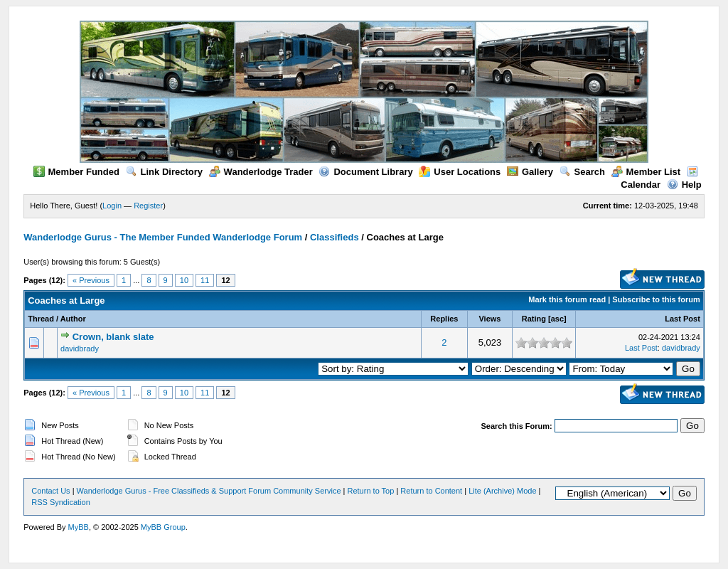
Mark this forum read (567, 299)
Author (73, 319)
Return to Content (431, 491)
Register (148, 206)
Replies (444, 319)
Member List (646, 172)
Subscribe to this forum (656, 299)
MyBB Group (163, 527)
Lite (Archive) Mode (502, 491)
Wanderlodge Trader (261, 172)
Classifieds (334, 237)
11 (205, 280)
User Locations (460, 172)
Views (489, 319)
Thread (41, 319)
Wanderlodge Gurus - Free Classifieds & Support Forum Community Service (209, 491)
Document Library (365, 172)
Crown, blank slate (113, 337)
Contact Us (50, 491)
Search (582, 172)
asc (557, 319)
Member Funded (76, 172)
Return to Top (371, 491)
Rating (534, 319)
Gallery (530, 172)
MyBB (79, 527)
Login (112, 206)
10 (184, 280)
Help (684, 185)
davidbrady (80, 349)
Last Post (682, 319)
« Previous (91, 280)
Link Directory (164, 172)
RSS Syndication (61, 502)
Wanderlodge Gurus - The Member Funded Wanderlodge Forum (163, 237)
